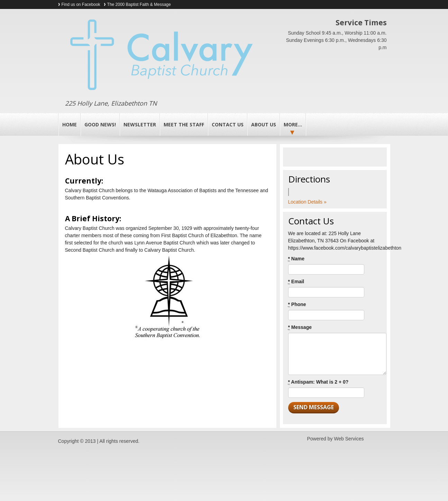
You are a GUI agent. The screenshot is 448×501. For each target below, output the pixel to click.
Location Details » (307, 202)
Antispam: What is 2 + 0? (318, 382)
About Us (264, 124)
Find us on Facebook (81, 5)
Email (296, 282)
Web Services (349, 439)
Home (70, 124)
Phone (297, 305)
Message (300, 327)
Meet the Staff (184, 124)
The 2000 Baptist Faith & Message (139, 5)
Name (296, 259)
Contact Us (228, 124)
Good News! (100, 124)
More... (293, 124)
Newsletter (140, 124)
